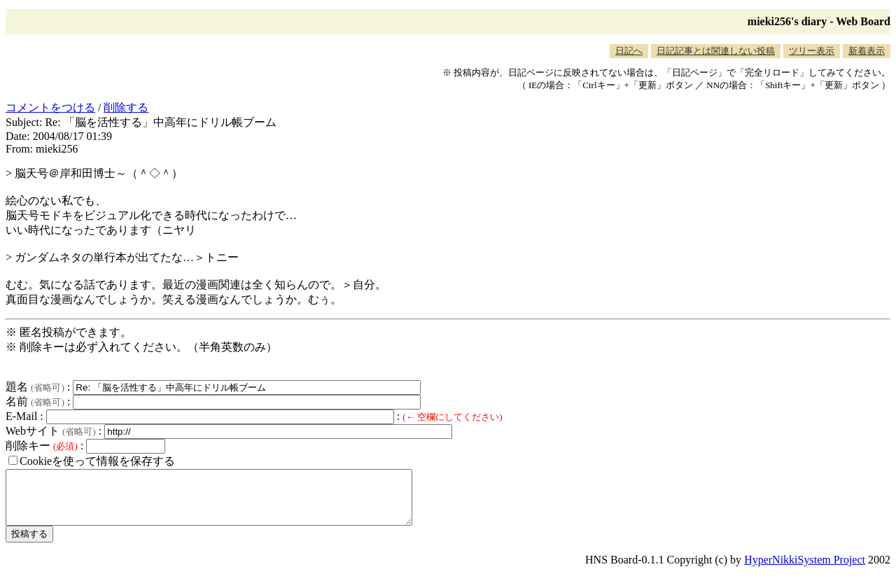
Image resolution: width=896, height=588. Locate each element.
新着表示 (867, 51)
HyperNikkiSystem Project (805, 570)
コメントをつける (50, 107)
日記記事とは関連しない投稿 (716, 51)
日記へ (629, 51)
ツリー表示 (812, 51)
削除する (126, 107)
